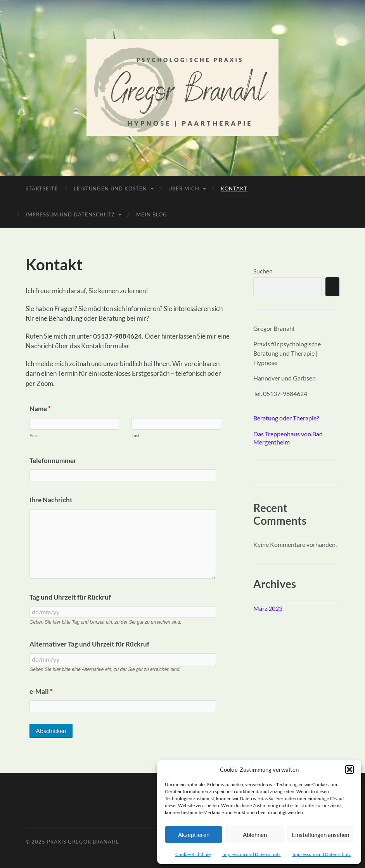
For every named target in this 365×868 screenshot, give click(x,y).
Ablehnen (255, 835)
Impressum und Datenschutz (252, 854)
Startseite (42, 188)
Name (40, 409)
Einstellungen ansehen (320, 835)
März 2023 (268, 608)
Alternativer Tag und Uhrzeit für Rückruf (89, 644)
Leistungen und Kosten (110, 188)
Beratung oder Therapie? (286, 418)
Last (136, 435)
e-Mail (41, 691)
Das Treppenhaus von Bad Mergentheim (288, 438)
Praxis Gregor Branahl (83, 842)
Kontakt (234, 188)
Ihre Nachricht (51, 500)
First (34, 435)
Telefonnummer (53, 461)
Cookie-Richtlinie (193, 854)
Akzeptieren (194, 835)
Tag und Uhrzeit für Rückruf (70, 597)
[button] (349, 769)
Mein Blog (152, 214)
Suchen (263, 271)
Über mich (184, 188)
